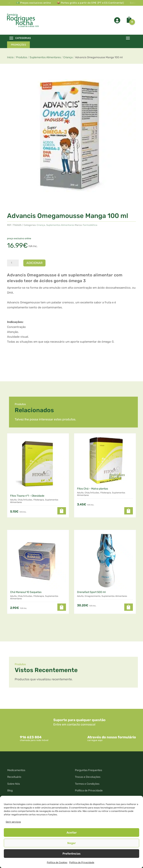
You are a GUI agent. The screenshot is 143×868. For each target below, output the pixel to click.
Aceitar (72, 833)
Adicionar (34, 263)
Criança (68, 57)
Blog (10, 791)
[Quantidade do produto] (13, 263)
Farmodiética (90, 225)
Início (10, 57)
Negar (71, 843)
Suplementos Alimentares (45, 57)
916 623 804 (31, 737)
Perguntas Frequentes (89, 770)
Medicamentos (16, 770)
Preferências (71, 854)
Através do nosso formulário (112, 737)
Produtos (22, 57)
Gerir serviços (13, 822)
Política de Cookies (57, 862)
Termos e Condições (87, 784)
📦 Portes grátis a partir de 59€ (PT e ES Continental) (98, 3)
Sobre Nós (14, 784)
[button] (62, 511)
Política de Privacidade (82, 862)
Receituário (14, 777)
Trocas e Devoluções (88, 777)
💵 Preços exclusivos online (42, 3)
